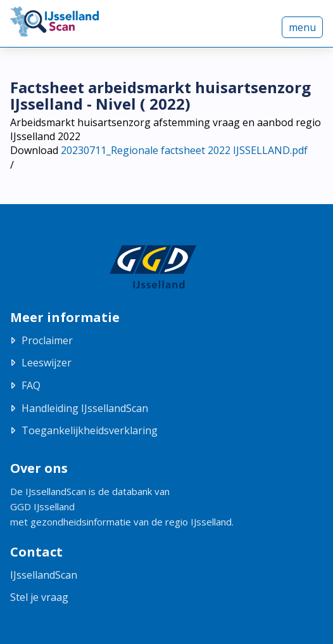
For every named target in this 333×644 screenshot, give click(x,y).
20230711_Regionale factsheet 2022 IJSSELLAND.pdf (184, 150)
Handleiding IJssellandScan (85, 408)
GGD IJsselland (42, 506)
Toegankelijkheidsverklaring (90, 430)
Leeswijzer (47, 363)
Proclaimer (47, 340)
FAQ (31, 385)
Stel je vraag (39, 597)
